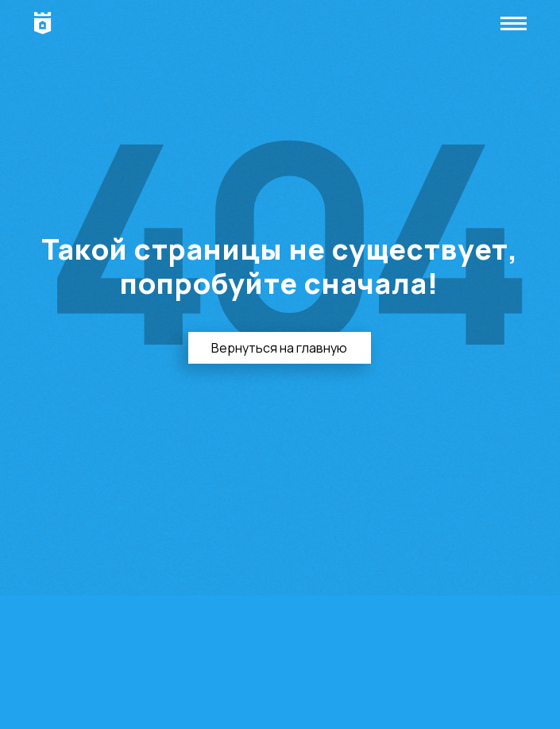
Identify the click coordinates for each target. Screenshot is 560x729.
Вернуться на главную (279, 348)
